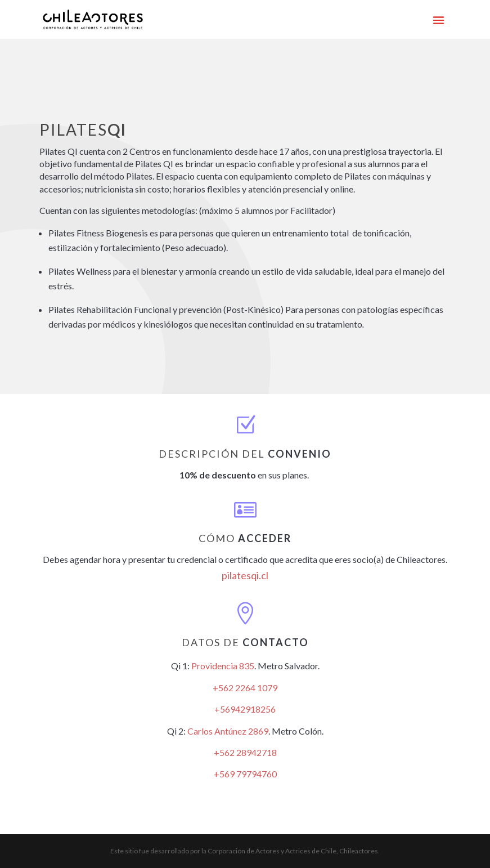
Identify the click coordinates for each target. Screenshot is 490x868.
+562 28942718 (245, 752)
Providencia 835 (223, 666)
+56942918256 (245, 709)
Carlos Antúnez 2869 (228, 731)
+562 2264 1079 (245, 688)
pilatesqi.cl (245, 575)
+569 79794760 (245, 774)
